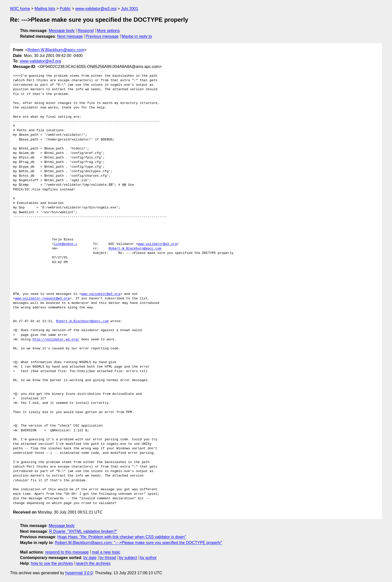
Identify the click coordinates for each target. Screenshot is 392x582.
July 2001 (130, 9)
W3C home (20, 9)
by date (90, 558)
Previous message (102, 36)
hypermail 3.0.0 (79, 573)
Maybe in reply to (137, 36)
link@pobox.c (66, 244)
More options (108, 31)
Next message (70, 36)
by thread (108, 558)
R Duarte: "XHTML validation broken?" (83, 531)
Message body (62, 31)
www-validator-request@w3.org (42, 299)
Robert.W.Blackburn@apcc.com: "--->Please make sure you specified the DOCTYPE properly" (139, 543)
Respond (86, 31)
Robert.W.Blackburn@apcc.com (56, 50)
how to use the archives (52, 563)
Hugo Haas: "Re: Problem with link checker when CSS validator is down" (122, 537)
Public (65, 9)
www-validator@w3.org (96, 9)
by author (148, 558)
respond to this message (67, 552)
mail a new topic (106, 552)
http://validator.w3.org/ (56, 340)
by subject (128, 558)
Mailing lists (45, 9)
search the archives (93, 563)
